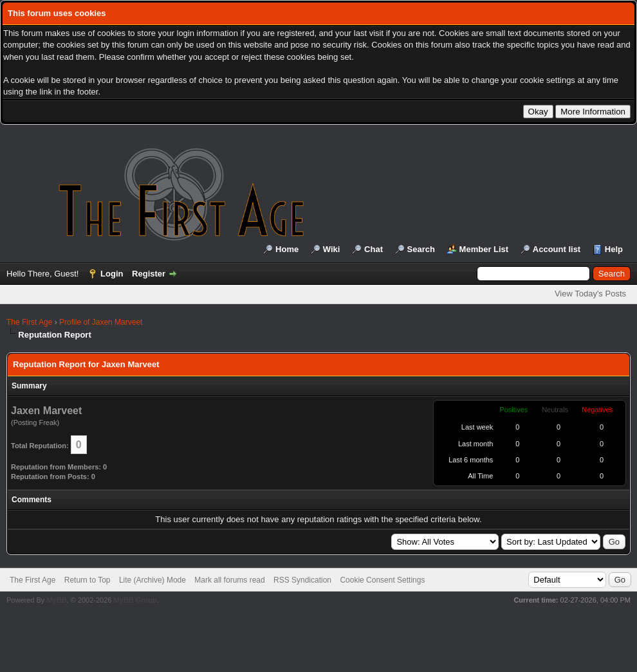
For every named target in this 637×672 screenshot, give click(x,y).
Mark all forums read (229, 580)
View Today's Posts (590, 294)
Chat (374, 249)
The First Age (29, 322)
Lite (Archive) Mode (152, 580)
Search (421, 249)
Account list (557, 249)
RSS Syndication (302, 580)
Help (614, 249)
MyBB (56, 600)
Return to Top (88, 580)
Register (149, 274)
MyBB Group (135, 600)
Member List (484, 249)
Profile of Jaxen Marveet (101, 322)
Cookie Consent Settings (382, 580)
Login (112, 274)
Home (287, 249)
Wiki (332, 249)
